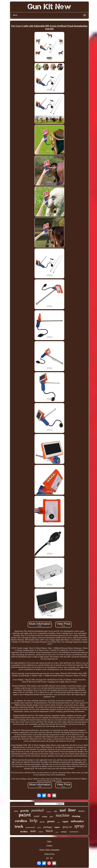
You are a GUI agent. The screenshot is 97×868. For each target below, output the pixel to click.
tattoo (57, 832)
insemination (74, 832)
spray (79, 826)
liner (72, 810)
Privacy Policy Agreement (49, 850)
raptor (57, 827)
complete (49, 812)
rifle (56, 811)
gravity (25, 811)
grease (51, 821)
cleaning (76, 816)
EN (47, 858)
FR (51, 858)
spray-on (67, 827)
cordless (21, 821)
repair (65, 821)
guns (51, 816)
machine (63, 815)
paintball (38, 810)
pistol (39, 827)
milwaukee (77, 821)
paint (25, 815)
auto (33, 831)
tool (63, 810)
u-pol (59, 822)
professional (30, 827)
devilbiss (24, 832)
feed (16, 811)
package (48, 827)
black (49, 831)
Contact (49, 845)
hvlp (33, 820)
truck (19, 826)
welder (41, 832)
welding (44, 817)
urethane (64, 832)
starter (82, 811)
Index (49, 841)
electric (42, 822)
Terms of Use (49, 854)
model (37, 816)
